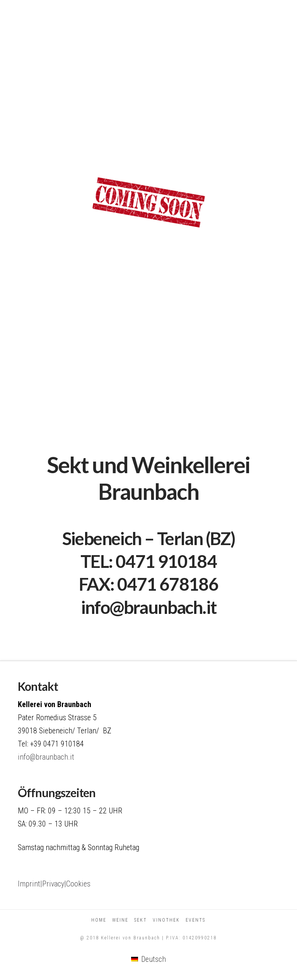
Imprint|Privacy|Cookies (54, 884)
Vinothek (166, 920)
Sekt (141, 920)
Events (195, 920)
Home (99, 920)
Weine (120, 920)
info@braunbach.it (149, 607)
